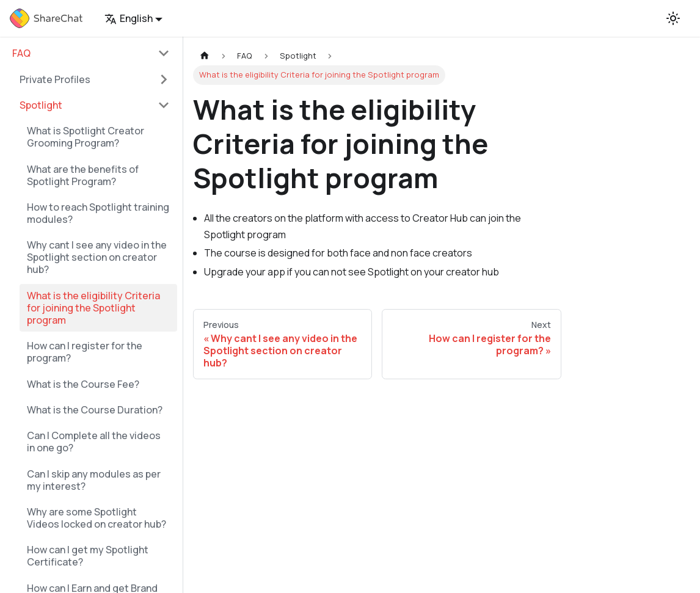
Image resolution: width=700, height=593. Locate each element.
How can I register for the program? (85, 352)
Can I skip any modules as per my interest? (94, 480)
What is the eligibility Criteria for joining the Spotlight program (93, 308)
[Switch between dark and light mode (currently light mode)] (673, 18)
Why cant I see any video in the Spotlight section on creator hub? (97, 257)
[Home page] (205, 56)
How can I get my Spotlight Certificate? (88, 556)
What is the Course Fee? (83, 384)
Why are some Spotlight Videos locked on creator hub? (97, 518)
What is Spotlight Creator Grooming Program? (86, 137)
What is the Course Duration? (95, 410)
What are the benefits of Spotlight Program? (83, 175)
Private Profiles (55, 79)
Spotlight (41, 105)
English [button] (129, 18)
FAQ (21, 53)
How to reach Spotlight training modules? (98, 213)
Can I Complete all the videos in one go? (94, 442)
